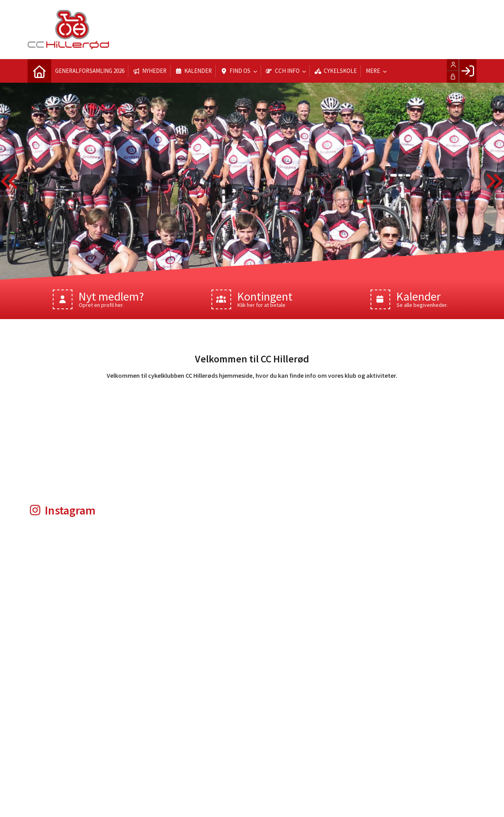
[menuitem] (39, 71)
